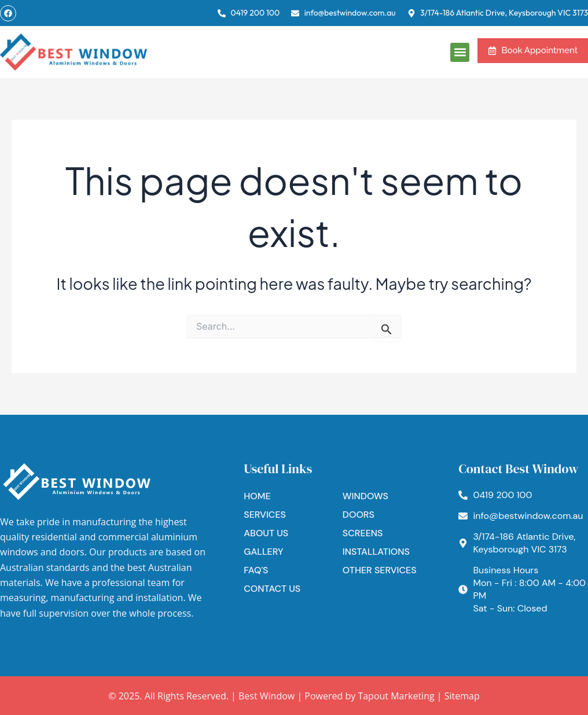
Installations (376, 552)
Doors (359, 515)
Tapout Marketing (396, 696)
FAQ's (256, 570)
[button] (460, 52)
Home (257, 496)
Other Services (380, 570)
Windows (365, 496)
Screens (363, 533)
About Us (266, 533)
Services (265, 515)
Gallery (263, 552)
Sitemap (462, 696)
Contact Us (272, 589)
